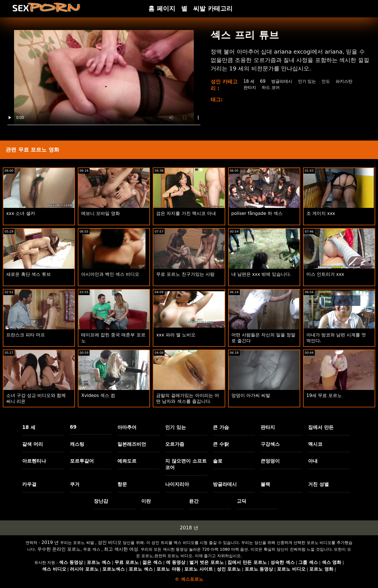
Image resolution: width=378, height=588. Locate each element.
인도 (329, 81)
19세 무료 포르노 (324, 395)
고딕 (242, 501)
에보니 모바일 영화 (101, 213)
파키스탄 (348, 81)
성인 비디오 (110, 542)
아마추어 (127, 427)
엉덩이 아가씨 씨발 (251, 395)
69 (262, 81)
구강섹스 (270, 444)
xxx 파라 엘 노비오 (176, 335)
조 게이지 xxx (321, 213)
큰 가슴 (221, 427)
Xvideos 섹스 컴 (98, 395)
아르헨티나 (34, 461)
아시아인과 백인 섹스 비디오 (110, 274)
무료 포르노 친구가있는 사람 (185, 274)
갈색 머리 (33, 444)
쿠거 (75, 484)
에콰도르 (127, 461)
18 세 (248, 81)
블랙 (265, 484)
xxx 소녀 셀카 (21, 213)
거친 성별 (318, 484)
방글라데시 (282, 81)
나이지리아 (177, 484)
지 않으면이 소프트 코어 (186, 464)
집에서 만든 (321, 427)
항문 (122, 484)
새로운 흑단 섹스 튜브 (29, 274)
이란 (146, 501)
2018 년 (189, 528)
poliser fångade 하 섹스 (257, 213)
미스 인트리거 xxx (325, 274)
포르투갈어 (82, 461)
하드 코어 (271, 87)
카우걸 (29, 484)
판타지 (249, 87)
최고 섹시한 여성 (121, 549)
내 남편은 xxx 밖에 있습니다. (261, 274)
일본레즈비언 (132, 444)
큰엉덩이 (270, 461)
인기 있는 (309, 81)
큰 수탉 (221, 444)
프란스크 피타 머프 (26, 335)
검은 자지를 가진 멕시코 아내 (186, 213)
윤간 (194, 501)
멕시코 (315, 444)
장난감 (101, 501)
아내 (313, 461)
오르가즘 (175, 444)
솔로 (218, 461)
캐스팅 (77, 444)
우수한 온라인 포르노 (59, 549)
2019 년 (50, 542)
